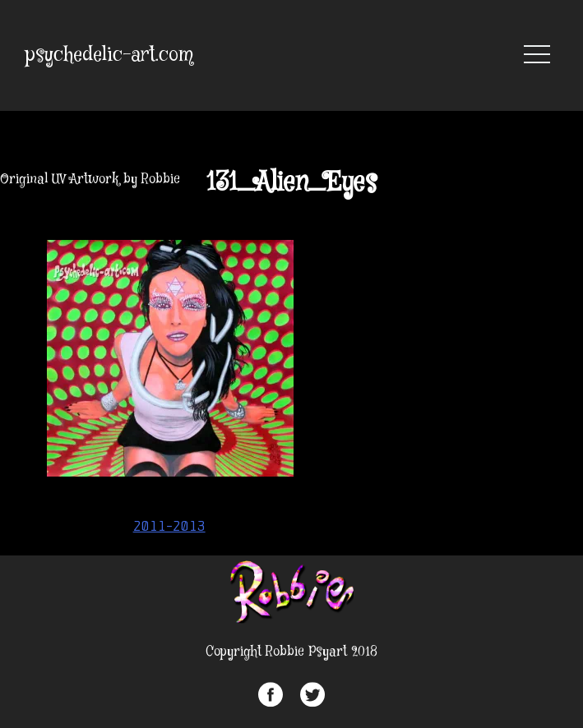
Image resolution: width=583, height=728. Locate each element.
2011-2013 (169, 526)
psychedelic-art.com (109, 55)
